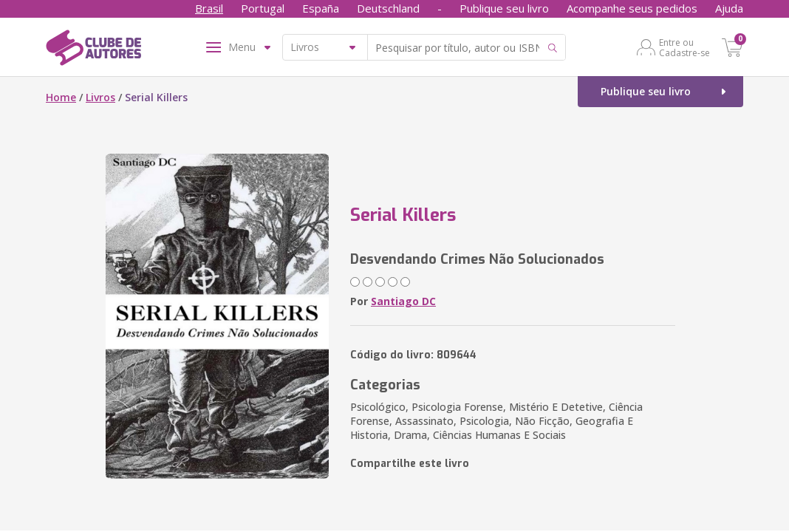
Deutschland (388, 8)
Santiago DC (403, 301)
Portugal (263, 8)
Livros (100, 97)
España (321, 8)
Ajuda (729, 8)
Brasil (209, 8)
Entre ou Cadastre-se (684, 47)
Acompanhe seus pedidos (632, 8)
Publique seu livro (504, 8)
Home (61, 97)
